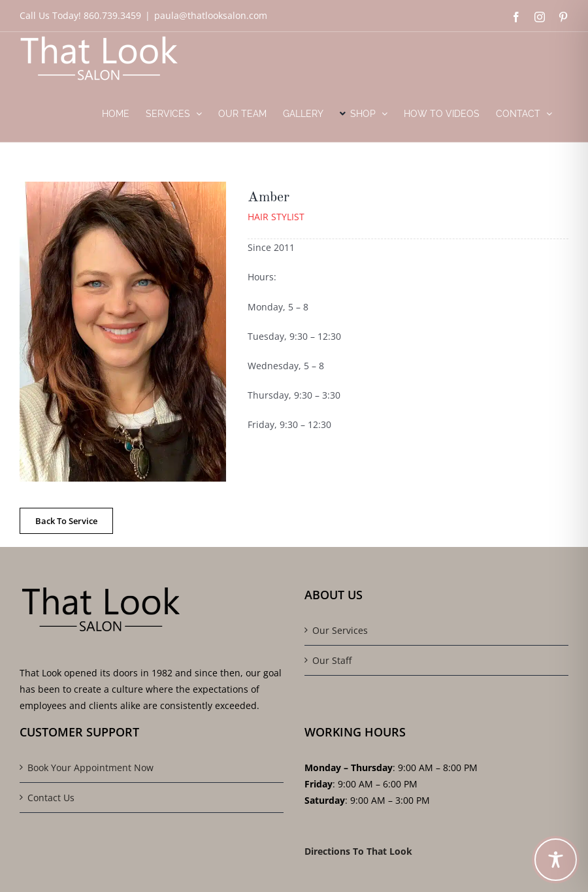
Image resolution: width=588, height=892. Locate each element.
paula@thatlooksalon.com (211, 15)
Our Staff (332, 660)
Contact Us (51, 798)
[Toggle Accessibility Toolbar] (556, 860)
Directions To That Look (358, 851)
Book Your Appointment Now (90, 768)
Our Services (340, 630)
